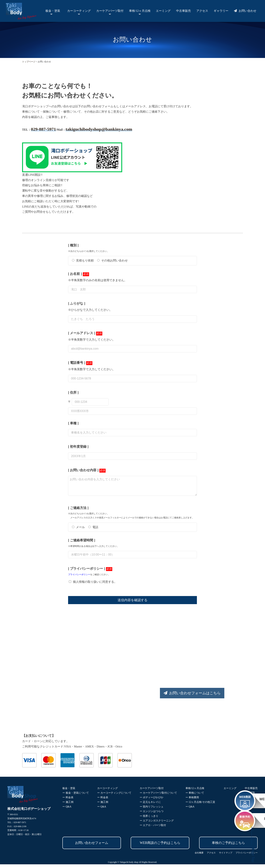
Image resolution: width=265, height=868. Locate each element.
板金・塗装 (53, 11)
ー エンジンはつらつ (152, 815)
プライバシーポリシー (79, 578)
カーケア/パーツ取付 (110, 11)
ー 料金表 (68, 801)
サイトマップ (226, 856)
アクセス (202, 11)
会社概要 (199, 856)
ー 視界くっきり (149, 820)
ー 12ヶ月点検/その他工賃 (200, 806)
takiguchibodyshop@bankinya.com (99, 129)
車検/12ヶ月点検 (140, 11)
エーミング (163, 11)
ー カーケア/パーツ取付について (158, 797)
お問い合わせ (245, 11)
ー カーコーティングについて (114, 797)
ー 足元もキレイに (150, 806)
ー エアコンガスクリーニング (157, 824)
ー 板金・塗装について (76, 797)
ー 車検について (195, 797)
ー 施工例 (68, 806)
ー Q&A (67, 810)
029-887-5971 (43, 129)
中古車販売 (183, 11)
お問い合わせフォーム (92, 846)
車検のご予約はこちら (228, 846)
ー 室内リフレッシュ (152, 810)
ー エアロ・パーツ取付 (153, 829)
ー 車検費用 (192, 801)
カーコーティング (79, 11)
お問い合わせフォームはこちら (186, 697)
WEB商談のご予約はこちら (160, 846)
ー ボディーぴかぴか (152, 801)
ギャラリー (221, 11)
